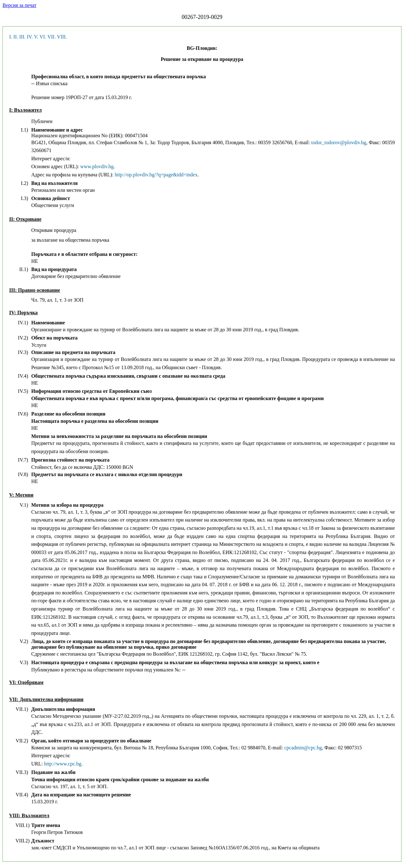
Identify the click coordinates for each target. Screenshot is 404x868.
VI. (43, 37)
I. (11, 37)
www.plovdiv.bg (97, 166)
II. (16, 37)
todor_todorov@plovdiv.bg (339, 142)
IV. (30, 37)
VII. (51, 37)
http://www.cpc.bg (62, 764)
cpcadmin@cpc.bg (303, 748)
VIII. (62, 37)
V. (36, 37)
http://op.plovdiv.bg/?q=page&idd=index (156, 175)
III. (22, 37)
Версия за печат (19, 5)
